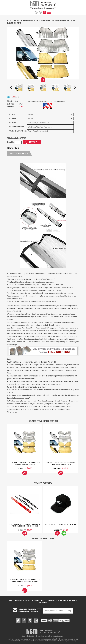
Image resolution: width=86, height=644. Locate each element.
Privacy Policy (39, 600)
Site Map (72, 600)
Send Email (62, 600)
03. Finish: (13, 123)
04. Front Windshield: (17, 127)
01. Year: (13, 114)
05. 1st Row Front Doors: (18, 131)
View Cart (43, 603)
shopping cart (40, 12)
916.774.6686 (37, 12)
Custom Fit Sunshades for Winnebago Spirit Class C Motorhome (25, 463)
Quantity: (11, 142)
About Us (19, 600)
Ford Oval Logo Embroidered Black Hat (61, 524)
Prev (11, 88)
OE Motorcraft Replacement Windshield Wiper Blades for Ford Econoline (25, 525)
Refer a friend (13, 148)
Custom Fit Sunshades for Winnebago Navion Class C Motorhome (61, 463)
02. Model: (13, 118)
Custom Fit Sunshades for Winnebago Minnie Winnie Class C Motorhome (25, 581)
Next (75, 88)
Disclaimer (51, 600)
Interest (28, 600)
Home (11, 600)
